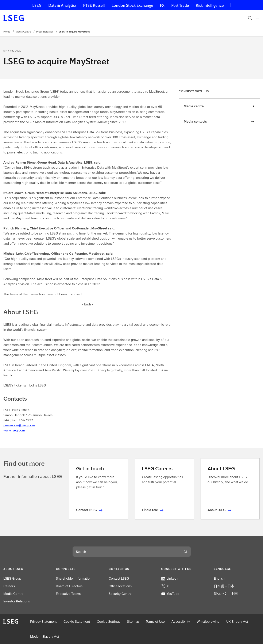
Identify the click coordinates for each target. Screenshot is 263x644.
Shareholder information (74, 578)
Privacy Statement (43, 622)
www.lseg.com (14, 430)
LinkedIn (170, 578)
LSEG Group (12, 578)
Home (7, 32)
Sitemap (133, 622)
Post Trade (180, 5)
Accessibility (181, 622)
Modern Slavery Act (45, 637)
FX (162, 5)
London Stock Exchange (132, 5)
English (219, 578)
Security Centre (120, 594)
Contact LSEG (119, 578)
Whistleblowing (208, 622)
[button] (26, 569)
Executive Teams (68, 594)
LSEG (37, 5)
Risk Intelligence (210, 5)
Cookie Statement (77, 622)
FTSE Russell (94, 5)
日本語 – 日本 (224, 586)
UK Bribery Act (237, 622)
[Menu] (258, 18)
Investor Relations (17, 601)
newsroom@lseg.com (19, 425)
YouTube (170, 594)
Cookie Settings (109, 622)
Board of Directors (69, 586)
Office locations (120, 586)
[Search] (250, 18)
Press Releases (45, 32)
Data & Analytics (62, 5)
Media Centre (23, 32)
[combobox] (127, 552)
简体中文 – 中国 (226, 594)
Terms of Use (155, 622)
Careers (9, 586)
